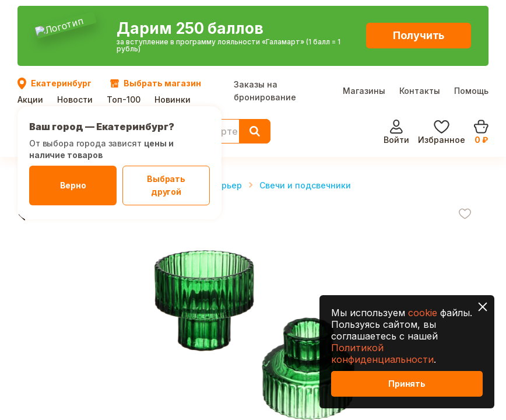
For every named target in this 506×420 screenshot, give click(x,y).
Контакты (420, 20)
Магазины (364, 20)
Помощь (471, 20)
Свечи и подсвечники (305, 113)
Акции (30, 28)
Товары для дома (108, 113)
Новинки (173, 28)
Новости (75, 28)
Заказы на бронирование (265, 20)
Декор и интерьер (203, 113)
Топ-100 (124, 28)
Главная (35, 113)
